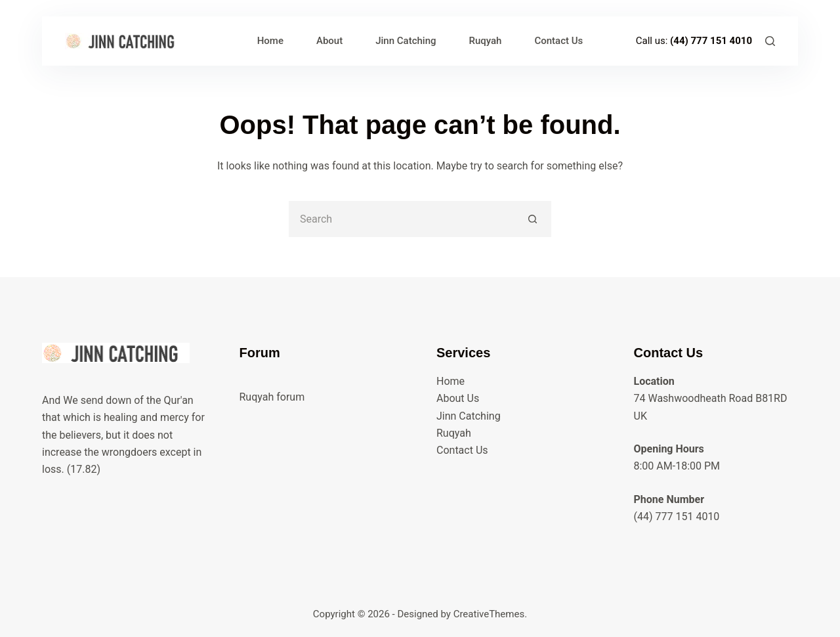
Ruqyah (486, 41)
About (329, 41)
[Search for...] (402, 219)
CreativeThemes (489, 614)
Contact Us (558, 41)
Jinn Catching (406, 41)
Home (270, 41)
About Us (458, 398)
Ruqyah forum (272, 397)
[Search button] (533, 219)
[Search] (770, 41)
